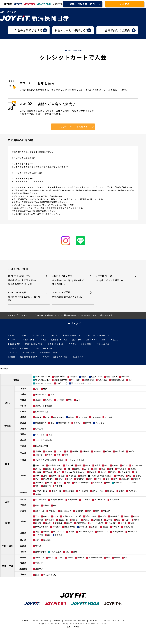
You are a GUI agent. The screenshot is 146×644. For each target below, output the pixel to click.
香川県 (23, 552)
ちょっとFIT (13, 353)
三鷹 (68, 482)
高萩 (51, 435)
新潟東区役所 (64, 423)
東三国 (56, 516)
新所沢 (50, 455)
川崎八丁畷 (56, 491)
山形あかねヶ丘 (42, 412)
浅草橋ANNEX (138, 465)
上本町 (109, 520)
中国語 (77, 627)
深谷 (66, 455)
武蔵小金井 (98, 482)
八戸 (37, 389)
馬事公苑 (120, 476)
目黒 (37, 476)
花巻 (52, 394)
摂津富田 (83, 527)
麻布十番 (69, 465)
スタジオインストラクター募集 (55, 357)
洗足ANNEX (125, 472)
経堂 (63, 476)
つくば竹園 (40, 435)
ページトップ (73, 323)
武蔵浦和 (86, 451)
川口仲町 (49, 451)
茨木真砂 (56, 527)
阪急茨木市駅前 (42, 527)
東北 (7, 403)
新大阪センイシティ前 (72, 516)
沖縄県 (23, 574)
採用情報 (11, 357)
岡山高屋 (47, 540)
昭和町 (137, 520)
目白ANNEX (48, 479)
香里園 (105, 527)
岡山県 (23, 540)
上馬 (45, 476)
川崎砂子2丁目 (41, 491)
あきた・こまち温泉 (44, 406)
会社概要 (25, 620)
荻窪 (90, 479)
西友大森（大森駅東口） (75, 472)
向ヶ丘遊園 (83, 491)
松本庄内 (39, 429)
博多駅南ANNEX (95, 557)
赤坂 (79, 465)
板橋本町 (125, 479)
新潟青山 (77, 423)
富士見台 (39, 482)
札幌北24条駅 (60, 376)
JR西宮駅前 (133, 531)
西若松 (71, 417)
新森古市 (51, 520)
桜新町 (54, 476)
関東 (7, 464)
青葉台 (38, 494)
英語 (69, 627)
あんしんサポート (80, 357)
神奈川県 (23, 492)
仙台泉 (38, 400)
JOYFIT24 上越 (113, 278)
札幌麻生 (73, 376)
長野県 (23, 429)
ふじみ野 (39, 455)
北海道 (16, 380)
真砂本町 (39, 569)
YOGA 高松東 (56, 552)
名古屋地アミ (100, 500)
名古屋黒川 (86, 500)
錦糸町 (133, 469)
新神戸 (46, 531)
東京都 (23, 475)
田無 (108, 482)
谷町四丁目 (98, 520)
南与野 (108, 451)
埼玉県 (23, 453)
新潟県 (23, 423)
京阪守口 (94, 527)
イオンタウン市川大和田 (45, 460)
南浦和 (75, 451)
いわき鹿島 (82, 417)
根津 (106, 465)
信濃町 (138, 476)
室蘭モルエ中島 (60, 380)
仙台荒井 (49, 400)
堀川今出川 (40, 511)
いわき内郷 (96, 417)
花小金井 (58, 486)
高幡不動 (47, 486)
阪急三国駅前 (91, 516)
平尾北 (51, 557)
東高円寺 (80, 479)
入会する (125, 4)
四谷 (130, 476)
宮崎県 (23, 563)
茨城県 (23, 434)
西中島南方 (115, 516)
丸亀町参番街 (41, 552)
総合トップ (12, 335)
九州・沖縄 (7, 566)
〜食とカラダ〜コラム (49, 353)
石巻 (70, 400)
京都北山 (52, 511)
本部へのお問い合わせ (71, 335)
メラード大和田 (96, 523)
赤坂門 (60, 557)
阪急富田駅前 (69, 527)
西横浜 (121, 491)
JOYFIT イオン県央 (69, 280)
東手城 (38, 546)
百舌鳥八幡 (128, 527)
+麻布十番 (40, 465)
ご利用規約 (56, 620)
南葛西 (38, 472)
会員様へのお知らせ (56, 344)
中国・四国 (7, 546)
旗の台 (103, 472)
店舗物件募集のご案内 (29, 357)
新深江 (86, 520)
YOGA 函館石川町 (42, 380)
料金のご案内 (29, 340)
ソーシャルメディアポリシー (114, 620)
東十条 (38, 469)
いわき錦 (108, 417)
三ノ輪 (87, 469)
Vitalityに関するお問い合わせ (97, 335)
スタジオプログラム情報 (96, 340)
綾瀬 (95, 469)
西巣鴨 (48, 469)
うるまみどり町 (50, 575)
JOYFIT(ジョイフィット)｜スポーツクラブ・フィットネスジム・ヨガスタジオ (78, 624)
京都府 (23, 511)
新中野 (70, 479)
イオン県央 (100, 423)
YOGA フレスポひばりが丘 (125, 482)
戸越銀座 (93, 472)
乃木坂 (88, 465)
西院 (97, 511)
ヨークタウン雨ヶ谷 (44, 440)
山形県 (23, 411)
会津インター (58, 417)
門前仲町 (49, 472)
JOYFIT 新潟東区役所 (24, 280)
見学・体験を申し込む (82, 4)
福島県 (23, 417)
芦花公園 (72, 476)
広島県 (23, 546)
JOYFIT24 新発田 (69, 295)
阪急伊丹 (58, 535)
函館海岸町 (126, 376)
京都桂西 (106, 511)
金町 (111, 469)
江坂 (132, 523)
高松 (67, 552)
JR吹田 (123, 523)
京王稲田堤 (70, 491)
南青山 (98, 465)
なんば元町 (112, 523)
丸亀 (75, 552)
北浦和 (38, 451)
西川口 (59, 451)
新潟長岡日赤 (41, 423)
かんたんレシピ (29, 353)
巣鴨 (108, 479)
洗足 (136, 472)
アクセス (43, 340)
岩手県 (23, 394)
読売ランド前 (97, 491)
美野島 (117, 557)
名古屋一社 (114, 500)
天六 (37, 516)
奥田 (37, 540)
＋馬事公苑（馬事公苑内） (101, 476)
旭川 (130, 380)
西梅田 (69, 523)
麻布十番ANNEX (55, 465)
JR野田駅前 (81, 523)
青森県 (23, 388)
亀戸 (58, 472)
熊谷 (58, 455)
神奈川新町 (133, 491)
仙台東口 (60, 400)
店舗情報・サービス (59, 340)
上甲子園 (39, 535)
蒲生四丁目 (63, 520)
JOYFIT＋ (54, 335)
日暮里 (77, 469)
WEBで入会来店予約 (44, 348)
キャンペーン (13, 340)
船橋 (62, 460)
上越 (52, 423)
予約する (72, 344)
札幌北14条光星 (118, 380)
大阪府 (23, 521)
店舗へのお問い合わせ (34, 344)
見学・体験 (77, 340)
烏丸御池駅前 (66, 511)
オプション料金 (103, 344)
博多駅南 (81, 557)
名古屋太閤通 (41, 500)
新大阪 (103, 516)
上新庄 (126, 516)
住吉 (108, 557)
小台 (68, 469)
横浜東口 (111, 491)
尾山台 (83, 476)
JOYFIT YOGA (39, 335)
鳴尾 (49, 535)
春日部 (131, 451)
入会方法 (114, 340)
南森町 (46, 516)
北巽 (118, 520)
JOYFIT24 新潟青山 (24, 296)
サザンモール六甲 (86, 531)
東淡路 (136, 516)
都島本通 (39, 520)
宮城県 (23, 400)
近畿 (7, 522)
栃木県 (23, 440)
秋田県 (23, 406)
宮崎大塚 (39, 563)
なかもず (116, 527)
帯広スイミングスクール (81, 383)
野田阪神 (58, 523)
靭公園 (38, 523)
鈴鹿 (37, 505)
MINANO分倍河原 (81, 482)
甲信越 (7, 426)
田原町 (115, 465)
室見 (126, 557)
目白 (37, 479)
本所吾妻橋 (122, 469)
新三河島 (58, 469)
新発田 (88, 423)
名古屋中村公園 (57, 500)
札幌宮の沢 (102, 380)
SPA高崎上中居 (42, 446)
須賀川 (38, 417)
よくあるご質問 (14, 344)
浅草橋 (125, 465)
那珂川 (70, 557)
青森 (45, 389)
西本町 (48, 523)
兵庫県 (23, 533)
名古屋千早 (72, 500)
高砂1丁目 (40, 557)
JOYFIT (25, 335)
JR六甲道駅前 (59, 531)
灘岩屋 (71, 531)
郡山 (47, 417)
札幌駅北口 (89, 380)
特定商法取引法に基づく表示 (75, 620)
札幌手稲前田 (112, 376)
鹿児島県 (23, 569)
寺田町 (127, 520)
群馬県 (23, 446)
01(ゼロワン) (62, 383)
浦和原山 (97, 451)
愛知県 (23, 499)
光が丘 (50, 482)
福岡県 (23, 557)
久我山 (99, 479)
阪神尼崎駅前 (118, 531)
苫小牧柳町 (76, 380)
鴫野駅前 (76, 520)
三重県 (23, 505)
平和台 (59, 482)
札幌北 (84, 376)
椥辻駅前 (79, 511)
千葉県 (23, 460)
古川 (78, 400)
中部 (7, 502)
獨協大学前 (119, 451)
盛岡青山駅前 (41, 394)
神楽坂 (60, 479)
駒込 (115, 479)
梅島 (103, 469)
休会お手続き (86, 344)
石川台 (113, 472)
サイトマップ (94, 620)
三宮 (37, 531)
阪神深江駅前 (103, 531)
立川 (37, 486)
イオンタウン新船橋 (76, 460)
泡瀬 (37, 575)
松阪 (55, 505)
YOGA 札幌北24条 (43, 376)
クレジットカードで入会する (73, 127)
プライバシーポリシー (40, 620)
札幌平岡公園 (96, 376)
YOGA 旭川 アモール (44, 383)
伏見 (89, 511)
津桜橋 (46, 505)
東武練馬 (137, 479)
